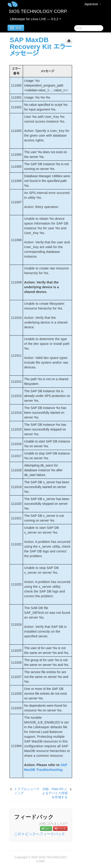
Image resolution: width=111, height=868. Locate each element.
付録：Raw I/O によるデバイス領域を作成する (55, 793)
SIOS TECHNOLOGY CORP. (38, 11)
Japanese (93, 4)
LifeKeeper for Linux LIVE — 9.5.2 (35, 19)
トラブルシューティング (27, 791)
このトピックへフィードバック (40, 834)
